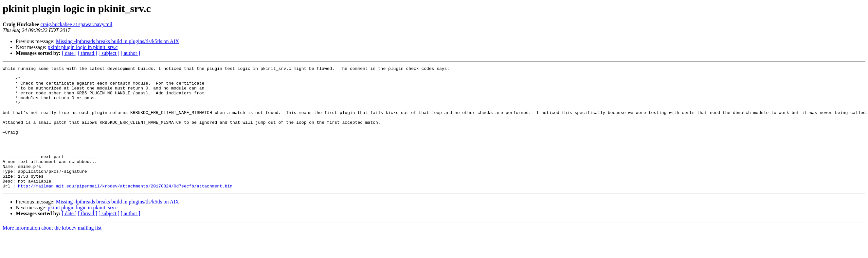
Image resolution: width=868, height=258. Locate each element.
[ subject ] (109, 53)
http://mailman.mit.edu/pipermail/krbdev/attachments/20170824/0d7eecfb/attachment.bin (125, 210)
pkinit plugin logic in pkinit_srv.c (83, 47)
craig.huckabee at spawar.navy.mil (77, 24)
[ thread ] (88, 53)
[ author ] (131, 53)
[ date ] (69, 53)
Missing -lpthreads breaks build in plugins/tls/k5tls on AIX (118, 41)
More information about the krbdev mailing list (52, 252)
